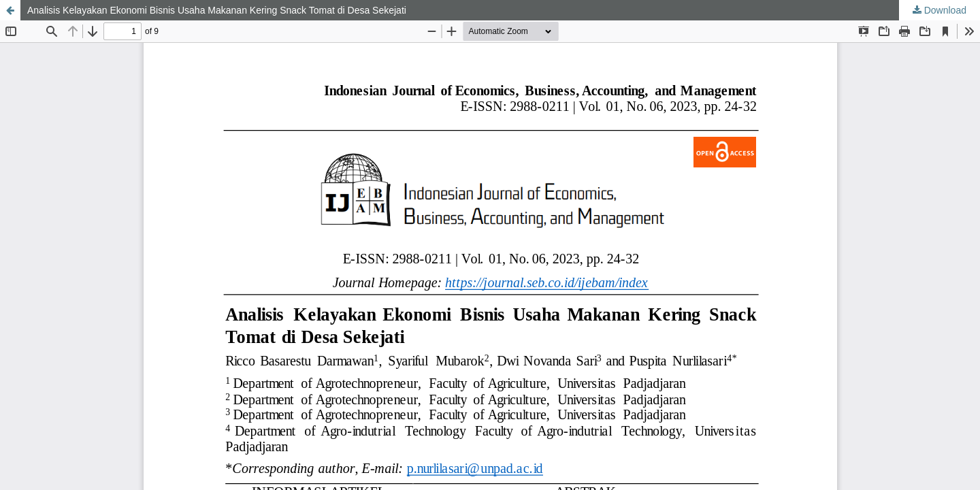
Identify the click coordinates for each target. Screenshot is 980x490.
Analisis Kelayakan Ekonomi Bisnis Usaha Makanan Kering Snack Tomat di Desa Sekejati (217, 10)
